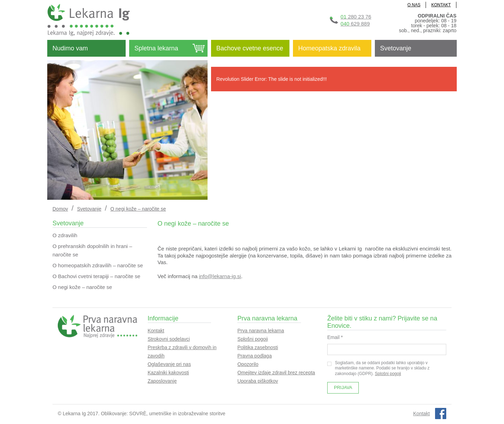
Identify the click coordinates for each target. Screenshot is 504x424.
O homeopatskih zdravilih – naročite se (98, 265)
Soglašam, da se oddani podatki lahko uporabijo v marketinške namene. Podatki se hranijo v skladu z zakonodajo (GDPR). (378, 368)
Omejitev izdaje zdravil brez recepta (276, 373)
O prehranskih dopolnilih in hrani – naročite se (92, 250)
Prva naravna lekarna (261, 331)
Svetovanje (396, 48)
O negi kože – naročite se (82, 287)
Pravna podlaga (254, 356)
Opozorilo (248, 364)
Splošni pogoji (253, 339)
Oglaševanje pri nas (169, 364)
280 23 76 (356, 17)
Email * (335, 337)
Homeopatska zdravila (329, 48)
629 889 (355, 24)
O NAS (414, 5)
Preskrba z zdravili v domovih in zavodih (182, 352)
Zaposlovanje (162, 381)
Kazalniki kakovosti (168, 373)
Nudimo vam (70, 48)
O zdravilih (65, 235)
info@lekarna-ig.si (220, 276)
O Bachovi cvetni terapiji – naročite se (96, 276)
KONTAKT (441, 5)
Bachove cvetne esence (250, 48)
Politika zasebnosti (258, 347)
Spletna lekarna (156, 48)
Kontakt (156, 331)
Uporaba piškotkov (258, 381)
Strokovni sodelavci (169, 339)
